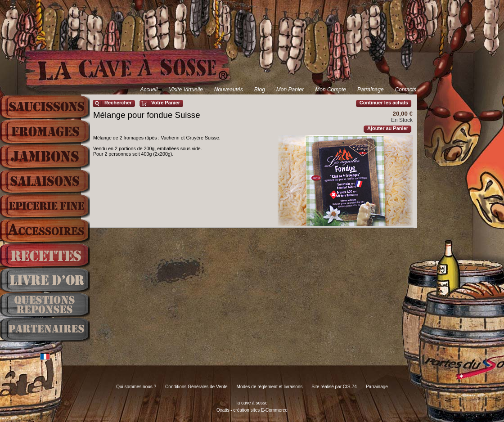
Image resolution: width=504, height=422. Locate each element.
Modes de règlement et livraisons (270, 387)
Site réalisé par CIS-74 (334, 387)
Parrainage (371, 90)
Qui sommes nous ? (136, 387)
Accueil (149, 90)
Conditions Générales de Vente (196, 387)
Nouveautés (229, 90)
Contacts (406, 90)
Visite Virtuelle (186, 90)
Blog (260, 90)
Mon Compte (331, 90)
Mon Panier (290, 90)
